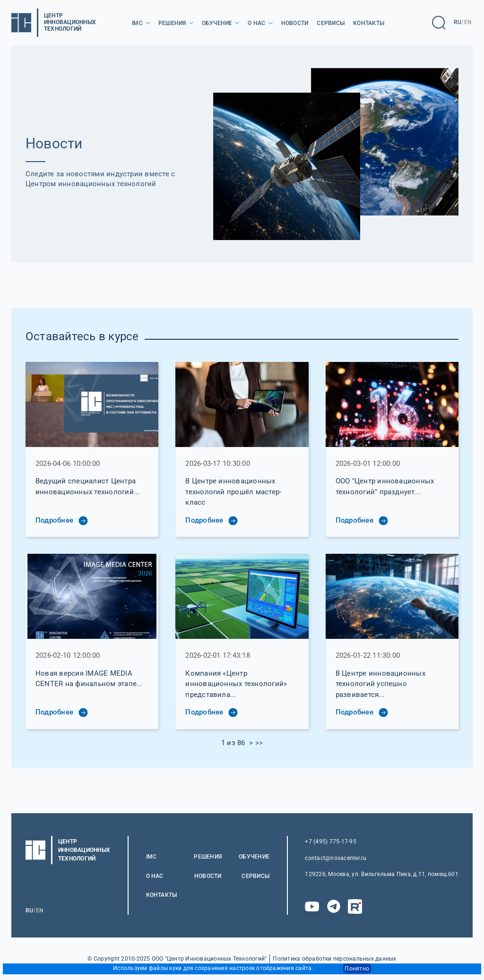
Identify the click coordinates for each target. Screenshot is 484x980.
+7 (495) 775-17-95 (330, 842)
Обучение (217, 23)
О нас (256, 23)
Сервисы (331, 23)
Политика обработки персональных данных (334, 959)
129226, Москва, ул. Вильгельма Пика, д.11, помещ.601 (381, 874)
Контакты (369, 23)
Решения (172, 23)
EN (468, 22)
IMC (137, 23)
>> (259, 743)
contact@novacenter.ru (336, 858)
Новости (295, 23)
